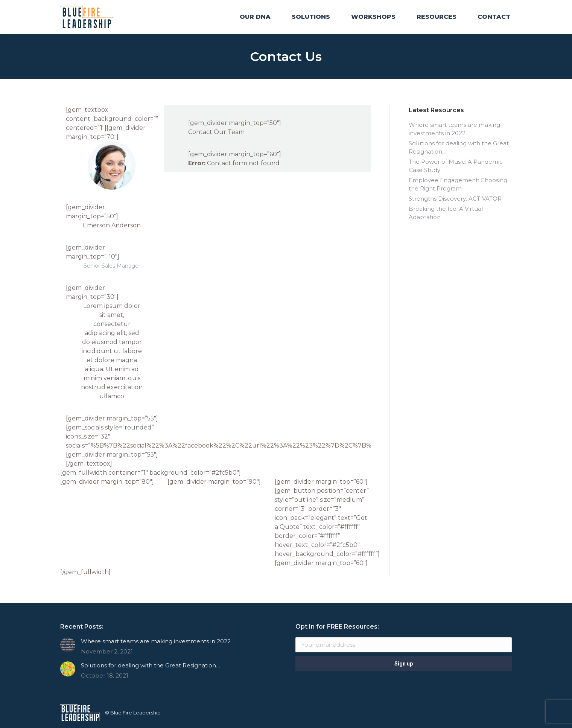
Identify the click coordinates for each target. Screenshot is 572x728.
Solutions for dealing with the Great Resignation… (459, 147)
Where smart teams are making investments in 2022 (454, 129)
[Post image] (68, 645)
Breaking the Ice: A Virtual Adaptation (446, 213)
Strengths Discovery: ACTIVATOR (455, 199)
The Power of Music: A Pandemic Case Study (456, 166)
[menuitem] (255, 17)
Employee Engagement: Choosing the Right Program (458, 184)
